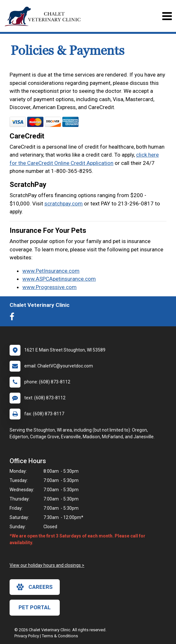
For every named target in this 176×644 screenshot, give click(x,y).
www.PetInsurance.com (51, 271)
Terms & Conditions (60, 636)
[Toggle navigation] (167, 16)
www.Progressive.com (50, 287)
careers (35, 587)
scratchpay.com (64, 204)
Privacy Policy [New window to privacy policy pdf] (27, 636)
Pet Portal (35, 607)
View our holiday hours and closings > (47, 565)
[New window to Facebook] (14, 318)
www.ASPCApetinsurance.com (59, 279)
